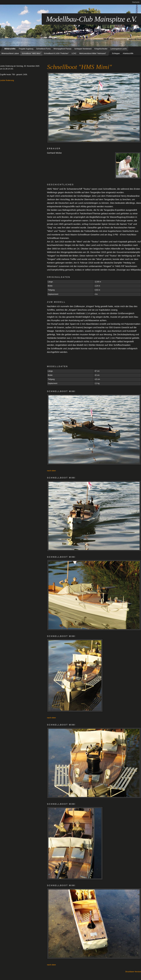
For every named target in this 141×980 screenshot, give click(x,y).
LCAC (74, 53)
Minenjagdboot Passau (62, 49)
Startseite (136, 2)
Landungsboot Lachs (119, 49)
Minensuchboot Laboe (10, 53)
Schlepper (116, 53)
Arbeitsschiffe (128, 53)
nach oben (51, 471)
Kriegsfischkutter (101, 49)
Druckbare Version (133, 972)
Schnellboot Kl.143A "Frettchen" (56, 53)
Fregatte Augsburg (26, 49)
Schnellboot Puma (43, 49)
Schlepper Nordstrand (83, 49)
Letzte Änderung (7, 80)
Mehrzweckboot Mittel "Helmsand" (93, 53)
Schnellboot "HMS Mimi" (31, 53)
